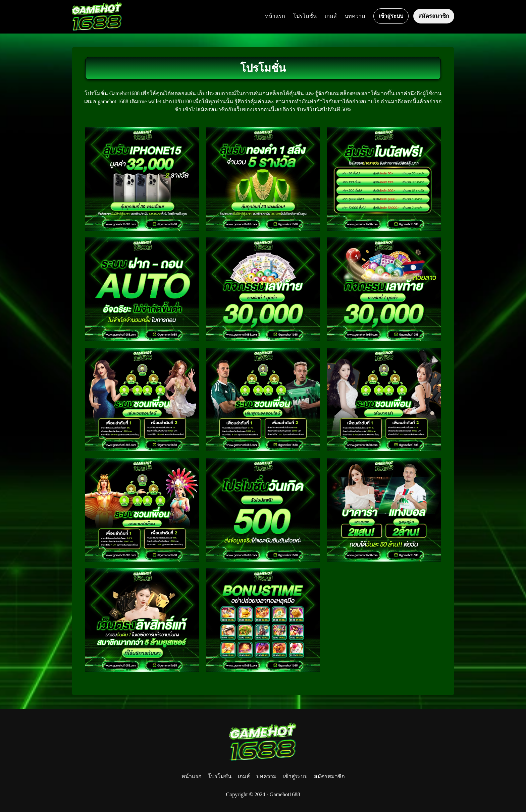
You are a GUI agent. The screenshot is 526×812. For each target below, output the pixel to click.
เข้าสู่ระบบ (391, 16)
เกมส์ (331, 16)
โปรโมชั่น (305, 16)
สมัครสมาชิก (434, 16)
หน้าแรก (275, 16)
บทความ (355, 16)
